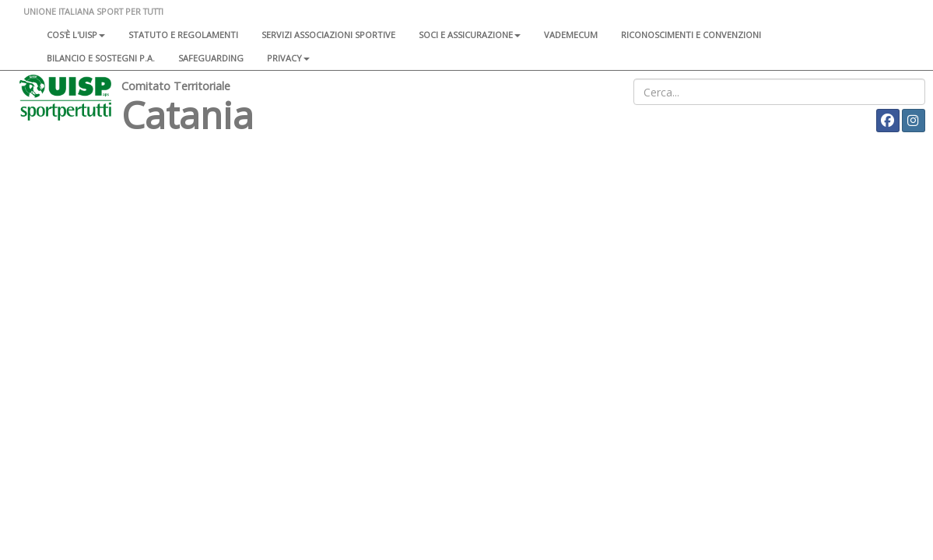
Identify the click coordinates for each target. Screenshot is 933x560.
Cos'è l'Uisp (76, 35)
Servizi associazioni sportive (328, 35)
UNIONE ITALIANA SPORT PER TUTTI (93, 11)
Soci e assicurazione (470, 35)
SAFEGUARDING (211, 58)
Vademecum (571, 35)
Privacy (288, 58)
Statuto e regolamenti (183, 35)
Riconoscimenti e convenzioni (691, 35)
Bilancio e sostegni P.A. (101, 58)
